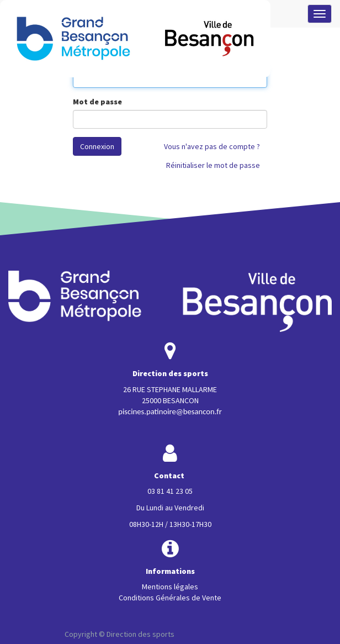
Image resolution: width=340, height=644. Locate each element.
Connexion (97, 146)
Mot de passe (97, 102)
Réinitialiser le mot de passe (213, 165)
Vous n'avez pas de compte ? (212, 146)
